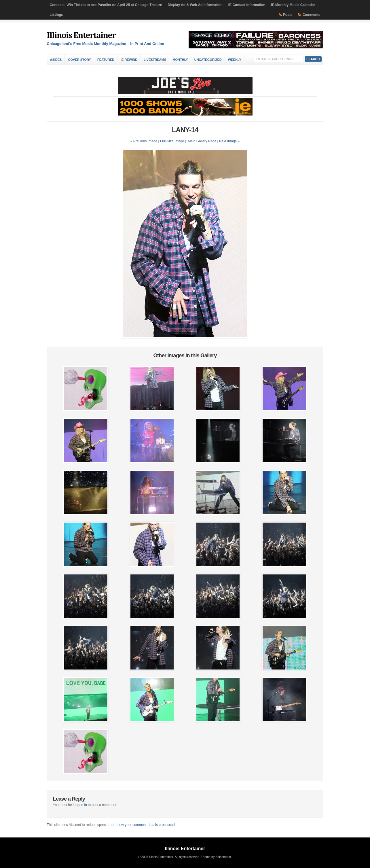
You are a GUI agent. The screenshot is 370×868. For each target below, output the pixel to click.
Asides (56, 60)
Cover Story (79, 60)
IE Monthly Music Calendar (293, 5)
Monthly (180, 60)
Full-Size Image (172, 141)
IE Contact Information (247, 5)
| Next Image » (228, 141)
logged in (80, 805)
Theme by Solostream (216, 857)
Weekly (235, 60)
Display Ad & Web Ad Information (195, 5)
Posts (288, 15)
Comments (311, 15)
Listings (56, 15)
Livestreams (155, 60)
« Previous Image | (145, 141)
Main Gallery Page (202, 141)
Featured (106, 60)
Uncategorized (208, 60)
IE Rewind (129, 60)
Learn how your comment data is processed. (142, 825)
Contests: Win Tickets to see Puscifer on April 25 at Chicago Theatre (106, 5)
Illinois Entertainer (81, 35)
